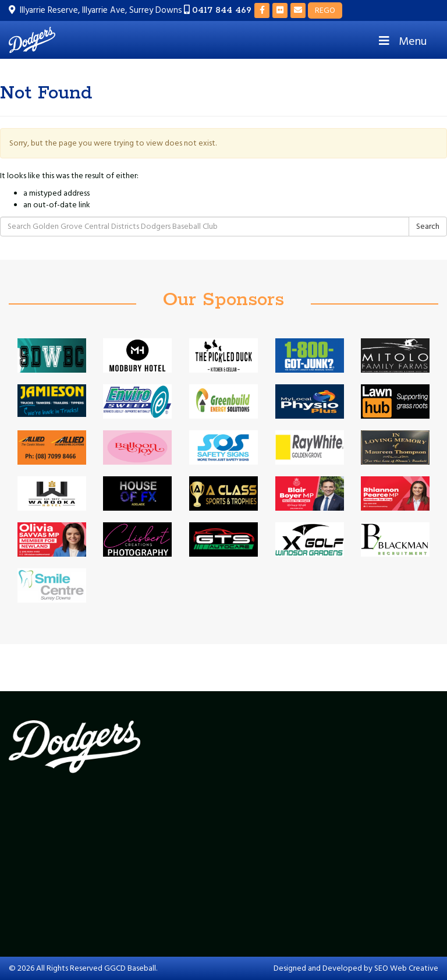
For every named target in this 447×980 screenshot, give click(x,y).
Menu (402, 41)
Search (428, 227)
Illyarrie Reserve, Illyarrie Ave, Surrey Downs (101, 10)
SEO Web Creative (406, 968)
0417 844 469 (222, 10)
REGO (325, 10)
